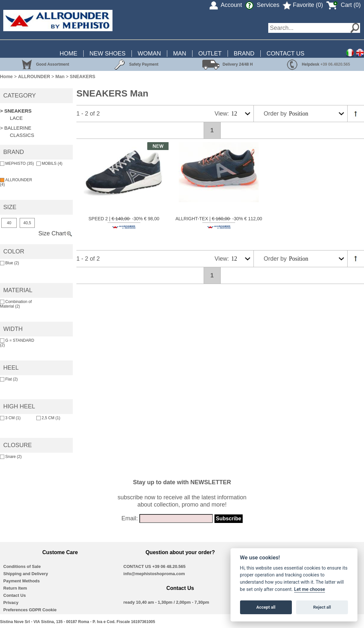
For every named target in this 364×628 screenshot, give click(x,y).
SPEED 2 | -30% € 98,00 (124, 223)
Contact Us (15, 595)
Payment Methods (21, 581)
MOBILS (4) (49, 163)
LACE (16, 118)
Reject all (322, 607)
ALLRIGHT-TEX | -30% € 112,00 (219, 223)
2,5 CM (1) (48, 418)
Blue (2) (10, 263)
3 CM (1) (10, 418)
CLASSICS (22, 135)
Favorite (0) (303, 5)
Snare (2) (11, 457)
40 (9, 223)
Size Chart (56, 233)
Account (226, 5)
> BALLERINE (16, 128)
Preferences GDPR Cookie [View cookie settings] (30, 610)
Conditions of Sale (22, 566)
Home (6, 76)
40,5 (27, 223)
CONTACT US (285, 54)
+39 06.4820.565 (335, 64)
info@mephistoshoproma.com (154, 574)
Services (262, 5)
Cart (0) (344, 5)
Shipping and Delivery (26, 574)
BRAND (244, 54)
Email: (130, 518)
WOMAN (149, 54)
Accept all (266, 607)
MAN (180, 54)
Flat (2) (9, 379)
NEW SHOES (108, 54)
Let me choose (310, 589)
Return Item (15, 588)
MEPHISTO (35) (17, 163)
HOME (69, 54)
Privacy (11, 603)
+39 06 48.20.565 (169, 566)
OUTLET (210, 54)
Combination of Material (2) (16, 304)
